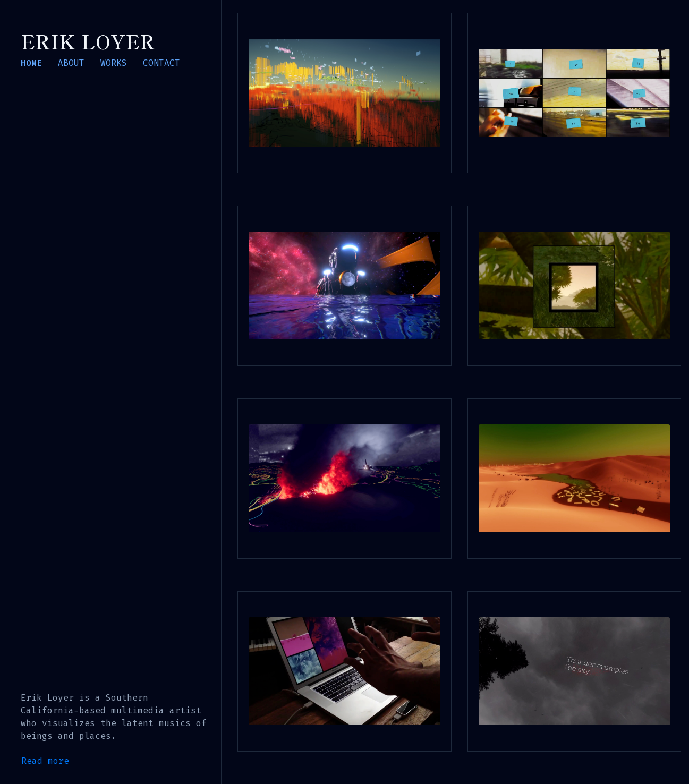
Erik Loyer (88, 41)
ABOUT (71, 63)
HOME (31, 63)
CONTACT (161, 63)
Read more (45, 761)
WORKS (114, 63)
